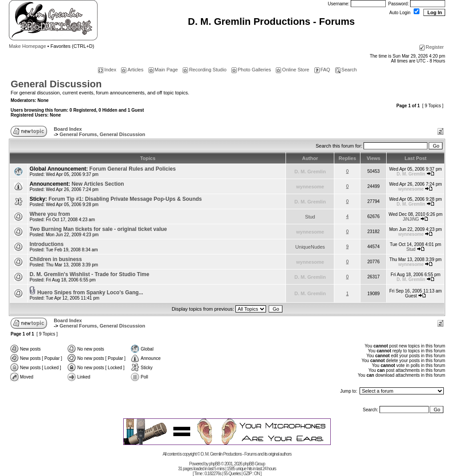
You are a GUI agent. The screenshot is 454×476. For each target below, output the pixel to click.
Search (346, 70)
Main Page (163, 70)
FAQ (322, 70)
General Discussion (56, 84)
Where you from (50, 214)
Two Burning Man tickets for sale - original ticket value (98, 229)
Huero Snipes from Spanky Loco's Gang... (90, 293)
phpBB (214, 464)
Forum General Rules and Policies (133, 169)
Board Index (68, 129)
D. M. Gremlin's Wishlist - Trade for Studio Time (90, 274)
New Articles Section (98, 184)
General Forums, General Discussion (102, 134)
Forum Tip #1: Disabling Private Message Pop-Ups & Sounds (125, 199)
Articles (132, 70)
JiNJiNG (411, 219)
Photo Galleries (251, 70)
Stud (310, 217)
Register (432, 47)
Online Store (292, 70)
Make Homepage (27, 46)
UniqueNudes (310, 247)
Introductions (47, 244)
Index (107, 70)
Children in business (56, 259)
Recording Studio (204, 70)
